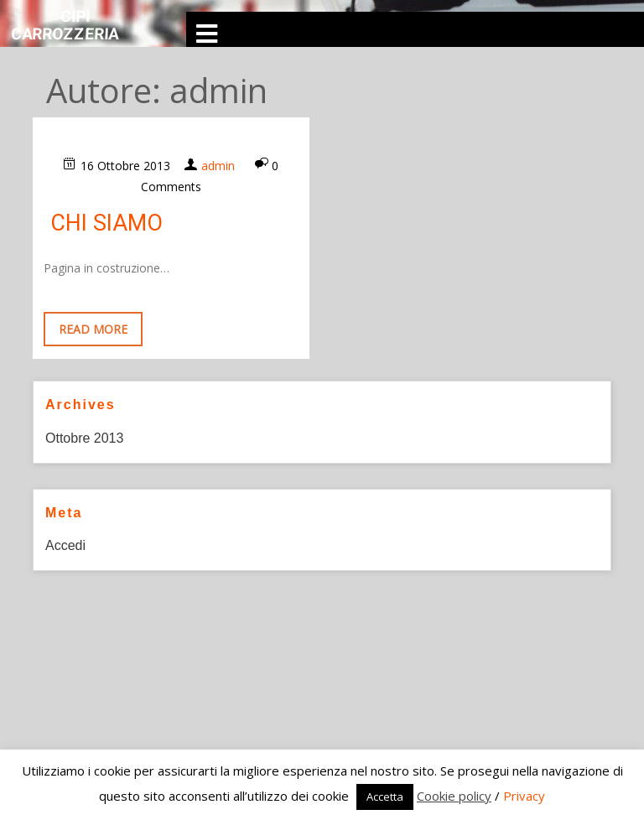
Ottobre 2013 (84, 438)
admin (218, 166)
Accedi (65, 545)
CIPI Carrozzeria (65, 25)
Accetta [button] (385, 797)
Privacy (524, 796)
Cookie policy (454, 796)
